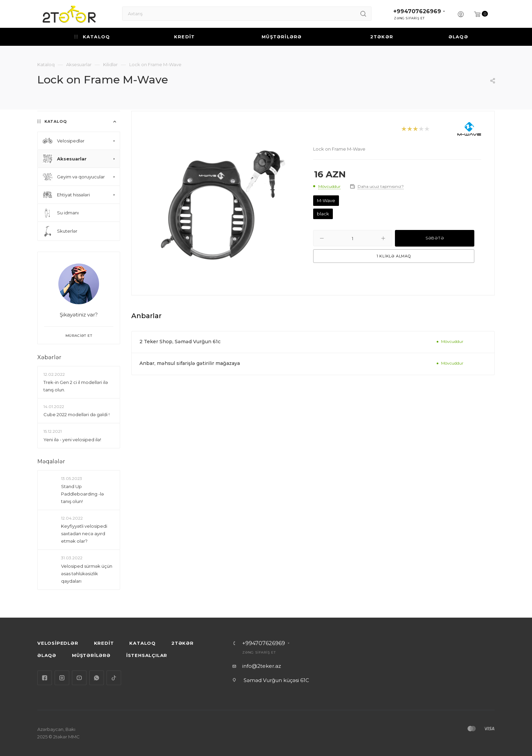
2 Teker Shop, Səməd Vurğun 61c (180, 342)
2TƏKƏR (183, 643)
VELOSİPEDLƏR (58, 643)
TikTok (114, 678)
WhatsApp (97, 678)
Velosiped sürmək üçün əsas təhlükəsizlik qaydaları (87, 574)
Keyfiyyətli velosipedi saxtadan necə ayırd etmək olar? (84, 534)
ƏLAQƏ (47, 655)
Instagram (62, 678)
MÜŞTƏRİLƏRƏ (91, 655)
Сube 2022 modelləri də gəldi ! (77, 414)
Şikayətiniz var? (79, 315)
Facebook (45, 678)
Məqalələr (51, 461)
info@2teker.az (262, 666)
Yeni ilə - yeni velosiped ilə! (72, 440)
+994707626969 (417, 11)
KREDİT (104, 643)
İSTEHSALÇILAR (147, 655)
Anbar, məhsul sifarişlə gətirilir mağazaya (190, 363)
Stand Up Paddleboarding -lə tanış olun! (82, 494)
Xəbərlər (49, 357)
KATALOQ (142, 643)
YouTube (79, 678)
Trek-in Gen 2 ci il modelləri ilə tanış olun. (76, 386)
